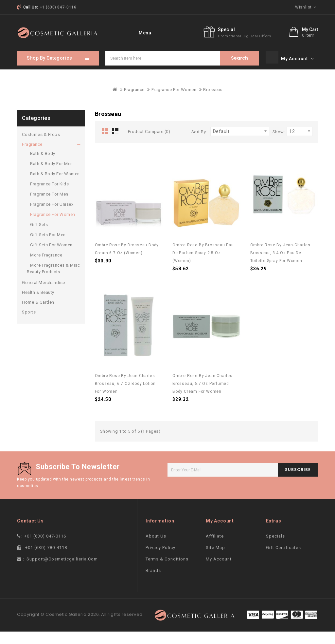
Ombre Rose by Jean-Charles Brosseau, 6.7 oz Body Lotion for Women (125, 396)
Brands (153, 583)
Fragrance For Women (174, 102)
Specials (275, 549)
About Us (156, 549)
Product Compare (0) (149, 144)
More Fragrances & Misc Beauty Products (53, 281)
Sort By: (199, 144)
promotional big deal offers (275, 53)
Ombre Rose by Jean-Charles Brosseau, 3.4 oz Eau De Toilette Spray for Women (280, 265)
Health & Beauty (38, 305)
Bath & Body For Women (55, 186)
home (136, 32)
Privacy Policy (160, 560)
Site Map (215, 560)
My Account (219, 571)
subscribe (298, 482)
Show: (279, 144)
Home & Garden (38, 315)
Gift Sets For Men (48, 247)
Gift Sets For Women (51, 257)
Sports (29, 324)
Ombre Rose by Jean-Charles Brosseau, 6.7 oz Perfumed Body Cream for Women (203, 396)
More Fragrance (46, 267)
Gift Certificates (283, 560)
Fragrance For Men (49, 207)
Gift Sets (39, 237)
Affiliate (215, 549)
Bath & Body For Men (52, 176)
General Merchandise (44, 295)
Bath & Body (43, 166)
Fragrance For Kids (49, 196)
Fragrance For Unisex (52, 217)
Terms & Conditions (167, 571)
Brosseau (213, 102)
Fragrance (134, 102)
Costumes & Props (41, 147)
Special (257, 46)
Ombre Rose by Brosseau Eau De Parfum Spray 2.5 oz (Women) (203, 265)
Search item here (239, 71)
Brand (161, 32)
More (185, 32)
